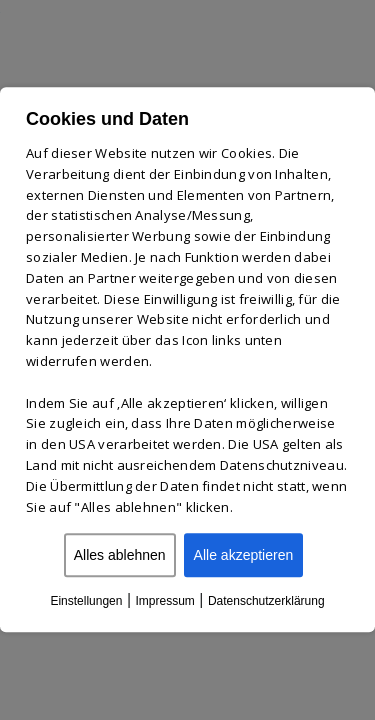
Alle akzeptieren (244, 556)
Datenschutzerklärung (266, 602)
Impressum (164, 602)
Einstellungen (86, 602)
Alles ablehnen (120, 556)
